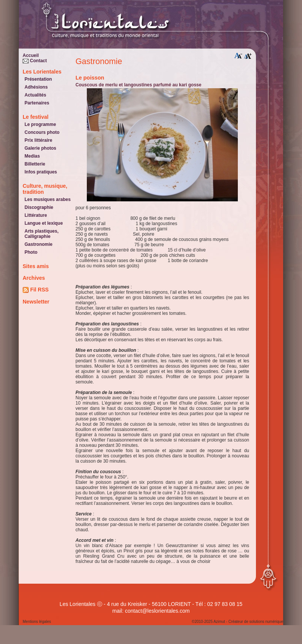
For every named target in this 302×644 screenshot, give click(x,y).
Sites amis (36, 266)
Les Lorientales (42, 72)
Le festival (35, 117)
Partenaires (37, 103)
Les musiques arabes (48, 199)
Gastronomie (39, 244)
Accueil (31, 55)
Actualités (35, 95)
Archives (34, 278)
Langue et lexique (44, 223)
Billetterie (35, 164)
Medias (32, 156)
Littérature (36, 215)
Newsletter (36, 302)
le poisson (90, 78)
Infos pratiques (41, 172)
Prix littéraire (38, 140)
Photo (31, 252)
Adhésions (36, 87)
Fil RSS (36, 290)
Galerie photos (40, 148)
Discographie (39, 207)
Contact (35, 61)
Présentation (38, 79)
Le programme (40, 124)
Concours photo (42, 132)
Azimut (219, 622)
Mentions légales (37, 622)
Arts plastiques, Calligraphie (42, 234)
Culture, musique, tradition (45, 189)
